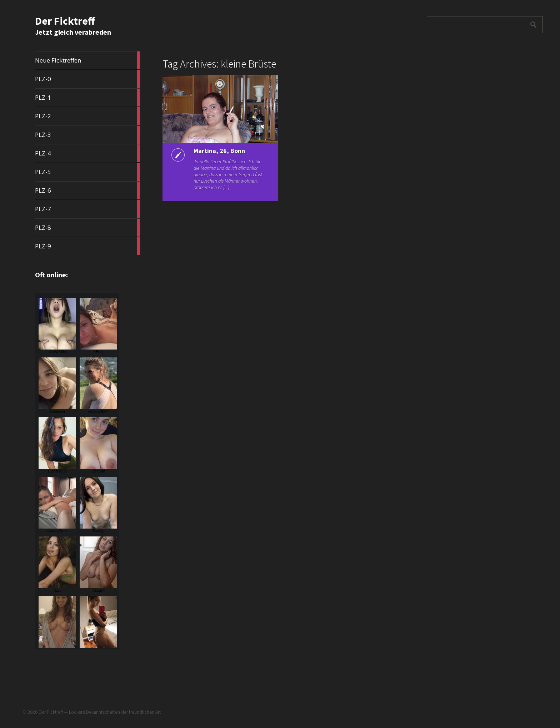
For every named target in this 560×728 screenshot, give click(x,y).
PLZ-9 (87, 246)
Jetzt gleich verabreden (73, 32)
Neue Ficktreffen (87, 60)
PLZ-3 (87, 135)
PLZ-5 (87, 172)
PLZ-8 (87, 228)
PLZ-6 (87, 190)
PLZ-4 (87, 153)
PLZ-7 (87, 209)
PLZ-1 (87, 98)
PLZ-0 (87, 79)
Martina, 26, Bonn (219, 151)
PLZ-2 (87, 116)
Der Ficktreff (65, 21)
